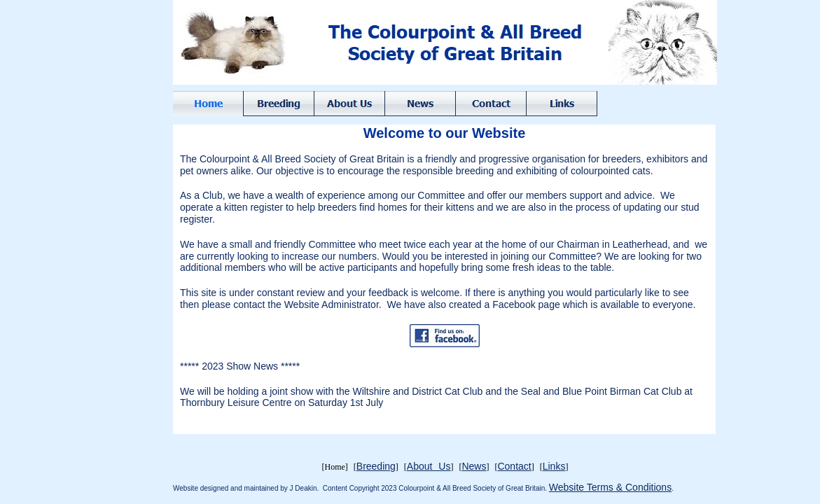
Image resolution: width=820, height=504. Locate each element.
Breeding (376, 466)
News (474, 466)
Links (554, 466)
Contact (514, 466)
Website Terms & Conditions (610, 487)
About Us (429, 466)
